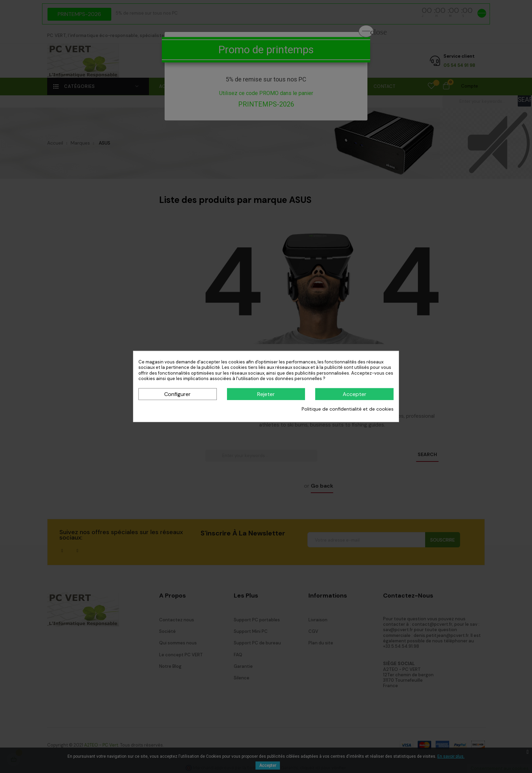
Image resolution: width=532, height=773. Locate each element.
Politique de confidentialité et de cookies (348, 409)
